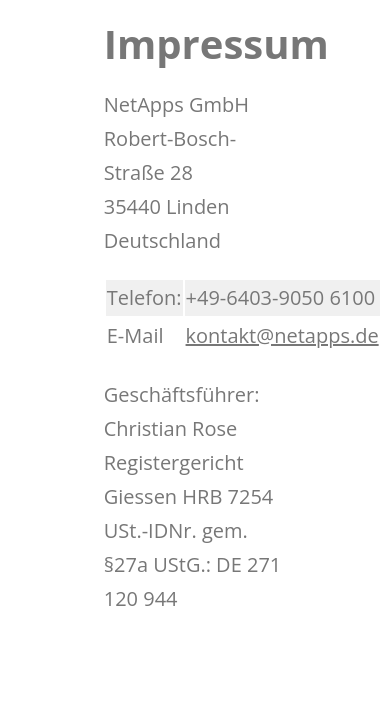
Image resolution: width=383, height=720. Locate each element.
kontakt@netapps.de (282, 335)
